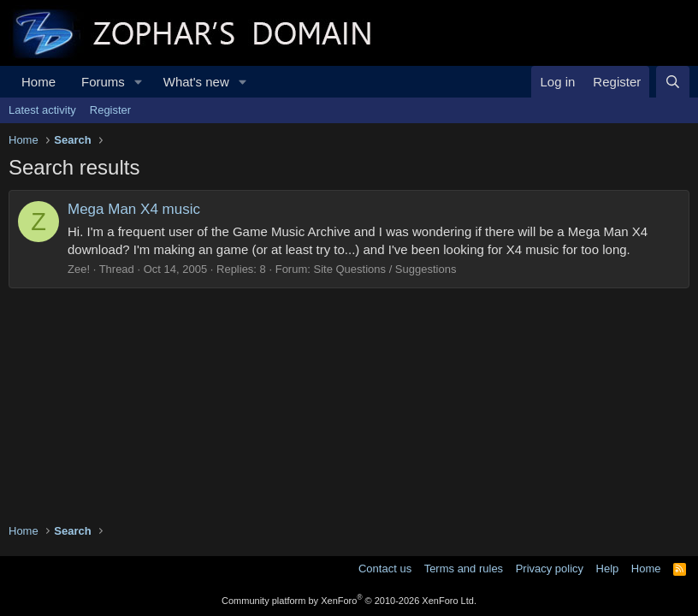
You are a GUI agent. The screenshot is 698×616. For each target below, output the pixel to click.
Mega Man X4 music (134, 209)
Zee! (79, 269)
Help (608, 569)
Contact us (385, 569)
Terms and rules (464, 569)
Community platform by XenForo (349, 601)
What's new (196, 82)
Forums (103, 82)
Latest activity (42, 110)
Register (110, 110)
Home (38, 82)
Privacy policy (550, 569)
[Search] (673, 82)
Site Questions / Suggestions (384, 269)
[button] (139, 82)
